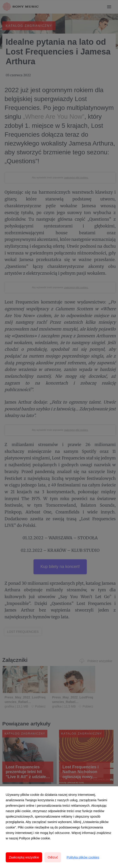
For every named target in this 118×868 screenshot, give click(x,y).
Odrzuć (53, 857)
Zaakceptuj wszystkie (24, 857)
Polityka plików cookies (83, 857)
